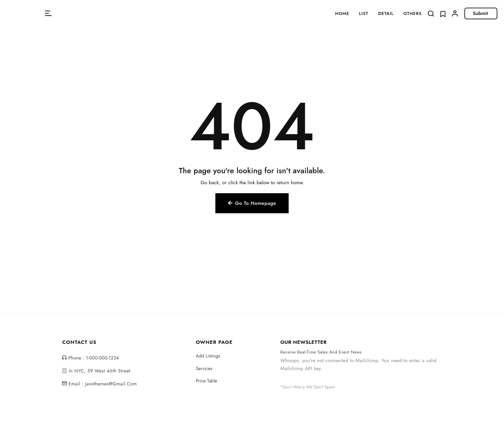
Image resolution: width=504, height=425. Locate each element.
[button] (48, 13)
